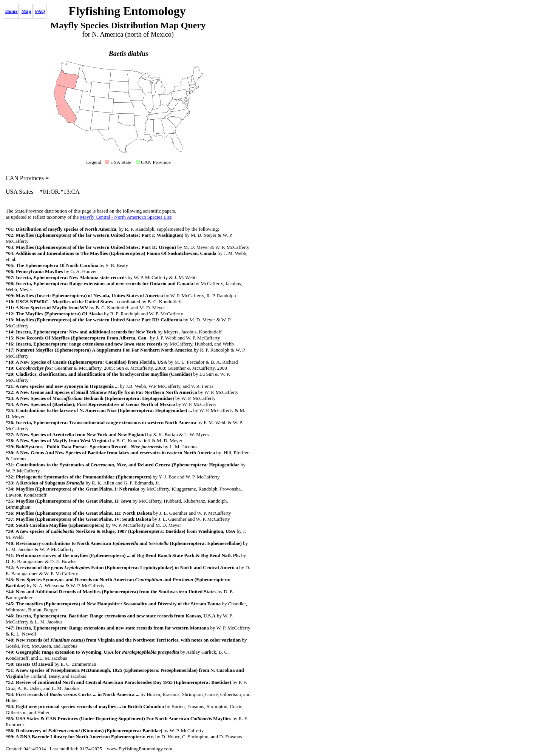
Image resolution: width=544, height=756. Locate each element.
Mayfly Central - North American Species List (126, 217)
